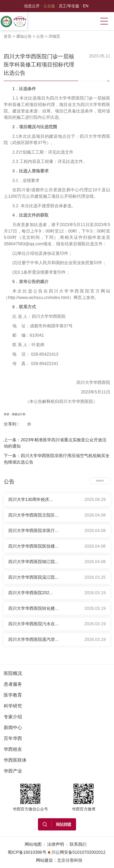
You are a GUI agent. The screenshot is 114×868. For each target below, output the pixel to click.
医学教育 (13, 695)
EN (86, 6)
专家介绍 (13, 717)
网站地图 (33, 844)
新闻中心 (13, 728)
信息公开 (32, 6)
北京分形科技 (70, 860)
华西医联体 (15, 760)
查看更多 (100, 481)
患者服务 (13, 684)
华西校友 (13, 749)
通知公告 (24, 36)
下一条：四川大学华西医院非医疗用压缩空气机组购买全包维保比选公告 (57, 459)
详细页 (54, 36)
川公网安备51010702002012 (77, 852)
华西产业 (13, 771)
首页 (8, 36)
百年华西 (13, 738)
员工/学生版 (69, 6)
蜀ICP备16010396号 (27, 852)
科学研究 (13, 706)
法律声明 (56, 844)
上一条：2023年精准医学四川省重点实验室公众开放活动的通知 (55, 443)
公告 (40, 36)
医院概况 (13, 673)
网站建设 (44, 860)
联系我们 (78, 844)
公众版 (49, 6)
